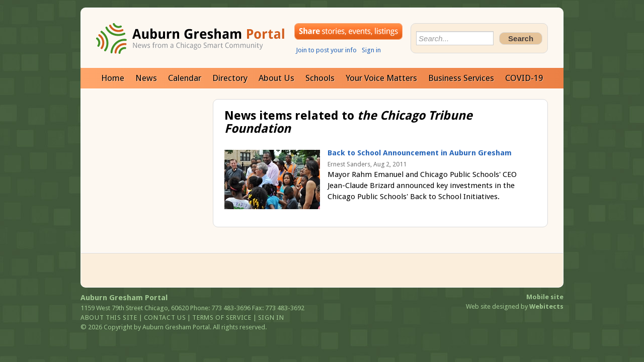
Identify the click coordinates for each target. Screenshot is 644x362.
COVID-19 (524, 78)
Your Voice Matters (381, 78)
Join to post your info (326, 50)
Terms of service (222, 318)
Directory (230, 78)
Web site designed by (515, 306)
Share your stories (348, 31)
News (146, 78)
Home (113, 78)
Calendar (185, 78)
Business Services (461, 78)
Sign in (371, 50)
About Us (276, 78)
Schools (320, 78)
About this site (109, 318)
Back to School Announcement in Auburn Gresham (420, 153)
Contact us (165, 318)
